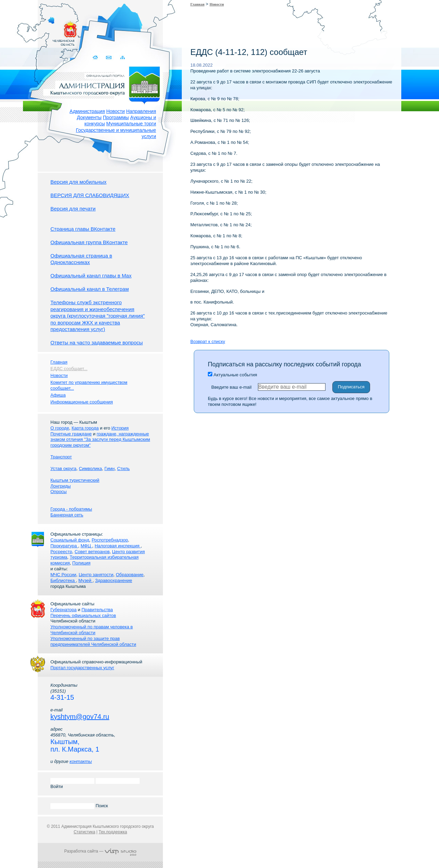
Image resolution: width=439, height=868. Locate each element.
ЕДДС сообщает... (69, 369)
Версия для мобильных (78, 182)
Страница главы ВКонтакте (83, 229)
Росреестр (61, 552)
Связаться (109, 58)
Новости (116, 111)
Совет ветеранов (92, 552)
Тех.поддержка (113, 832)
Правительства (97, 610)
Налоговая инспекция (118, 546)
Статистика (85, 832)
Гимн (109, 469)
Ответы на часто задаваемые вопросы (97, 342)
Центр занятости (96, 575)
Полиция (81, 563)
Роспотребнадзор (110, 540)
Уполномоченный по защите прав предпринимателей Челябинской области (93, 641)
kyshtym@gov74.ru (80, 717)
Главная (197, 4)
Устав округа (63, 469)
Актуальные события (232, 375)
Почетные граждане (71, 434)
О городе (60, 428)
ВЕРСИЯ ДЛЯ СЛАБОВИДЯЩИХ (90, 195)
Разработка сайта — (100, 851)
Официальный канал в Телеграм (90, 289)
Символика (90, 469)
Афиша (58, 395)
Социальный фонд (70, 540)
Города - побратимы (71, 509)
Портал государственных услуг (82, 668)
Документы (89, 117)
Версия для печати (73, 209)
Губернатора (63, 610)
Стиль (123, 469)
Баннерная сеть (67, 515)
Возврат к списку (208, 341)
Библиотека (63, 580)
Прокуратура (64, 546)
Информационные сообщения (82, 402)
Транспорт (61, 457)
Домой (96, 58)
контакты (81, 761)
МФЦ (86, 546)
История (120, 428)
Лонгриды (61, 486)
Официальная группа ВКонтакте (89, 242)
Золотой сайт (18, 31)
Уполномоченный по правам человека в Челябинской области (92, 630)
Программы (116, 117)
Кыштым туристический (75, 480)
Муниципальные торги (131, 124)
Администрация (87, 111)
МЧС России (63, 575)
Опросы (58, 492)
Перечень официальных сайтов (83, 615)
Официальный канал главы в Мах (91, 276)
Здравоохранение (114, 580)
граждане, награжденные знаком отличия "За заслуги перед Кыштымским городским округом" (100, 440)
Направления (141, 111)
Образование (130, 575)
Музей (86, 580)
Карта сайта (123, 58)
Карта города (85, 428)
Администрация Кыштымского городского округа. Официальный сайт (104, 84)
